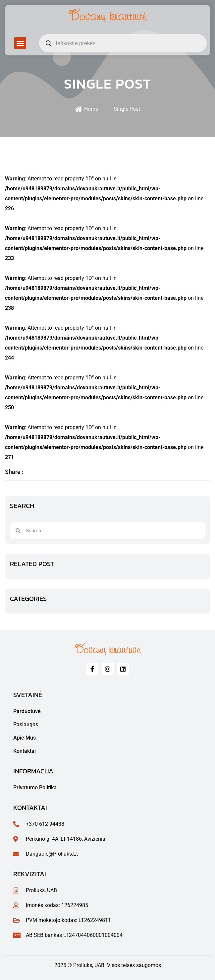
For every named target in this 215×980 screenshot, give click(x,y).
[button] (20, 43)
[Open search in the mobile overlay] (123, 43)
